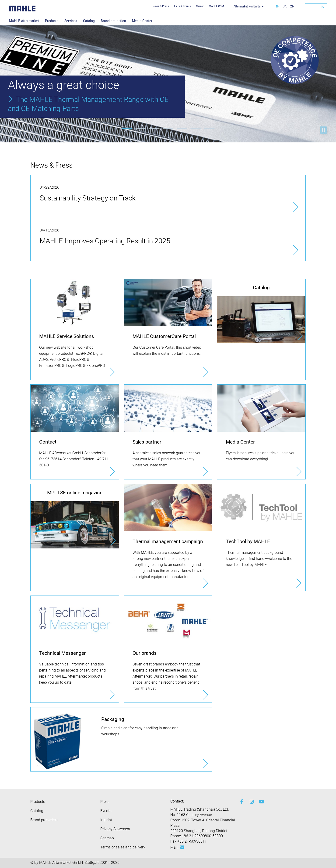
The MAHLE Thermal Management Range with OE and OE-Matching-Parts (88, 104)
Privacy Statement (115, 829)
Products (52, 21)
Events (106, 811)
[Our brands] (168, 649)
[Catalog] (261, 311)
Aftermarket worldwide (247, 6)
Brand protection (113, 21)
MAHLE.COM (216, 6)
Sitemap (107, 838)
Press (105, 802)
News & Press (161, 6)
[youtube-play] (260, 802)
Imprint (106, 820)
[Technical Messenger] (75, 649)
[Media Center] (261, 432)
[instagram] (251, 802)
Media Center (142, 21)
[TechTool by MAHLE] (261, 537)
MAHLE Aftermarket (24, 21)
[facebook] (241, 802)
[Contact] (75, 432)
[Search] (316, 7)
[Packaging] (121, 739)
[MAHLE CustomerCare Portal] (168, 329)
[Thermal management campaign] (168, 537)
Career (200, 6)
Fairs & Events (182, 6)
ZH (292, 6)
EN (277, 6)
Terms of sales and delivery (123, 847)
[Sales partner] (168, 432)
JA (285, 6)
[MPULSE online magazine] (75, 516)
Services (71, 21)
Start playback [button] (323, 130)
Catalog (89, 21)
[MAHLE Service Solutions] (75, 329)
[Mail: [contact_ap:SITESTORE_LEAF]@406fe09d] (182, 847)
